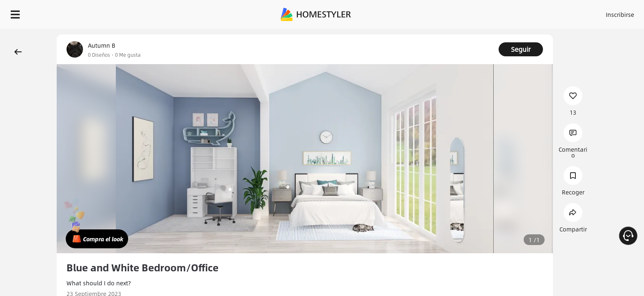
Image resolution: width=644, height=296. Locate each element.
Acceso (484, 12)
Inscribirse (516, 12)
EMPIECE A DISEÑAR (600, 12)
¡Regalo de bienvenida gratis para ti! (452, 35)
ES (546, 12)
